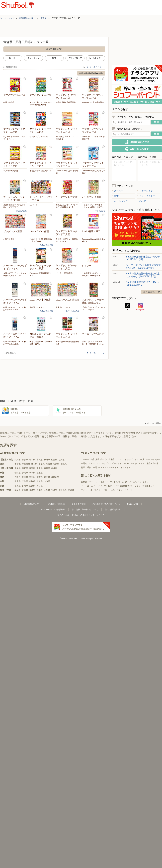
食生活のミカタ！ (37, 307)
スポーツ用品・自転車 (148, 463)
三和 (113, 490)
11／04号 (33, 205)
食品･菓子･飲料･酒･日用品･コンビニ (107, 459)
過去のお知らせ (151, 292)
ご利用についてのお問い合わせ (106, 504)
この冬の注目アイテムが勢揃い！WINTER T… (14, 206)
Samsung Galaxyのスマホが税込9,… (94, 240)
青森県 (43, 18)
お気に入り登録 (25, 78)
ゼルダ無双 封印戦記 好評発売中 (67, 343)
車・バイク (132, 463)
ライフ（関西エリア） (123, 486)
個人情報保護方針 (113, 510)
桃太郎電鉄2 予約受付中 (66, 102)
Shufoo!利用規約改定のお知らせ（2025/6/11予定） (143, 258)
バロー (107, 490)
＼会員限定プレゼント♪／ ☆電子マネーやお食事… (93, 274)
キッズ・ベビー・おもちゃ (114, 463)
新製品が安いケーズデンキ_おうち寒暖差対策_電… (67, 206)
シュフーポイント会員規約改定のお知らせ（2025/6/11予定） (143, 266)
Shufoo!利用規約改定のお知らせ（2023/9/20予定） (143, 283)
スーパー (13, 58)
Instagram (140, 307)
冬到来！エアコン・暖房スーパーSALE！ (67, 240)
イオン (145, 482)
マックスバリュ (117, 482)
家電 (54, 58)
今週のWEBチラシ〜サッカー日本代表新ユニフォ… (15, 274)
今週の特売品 (9, 102)
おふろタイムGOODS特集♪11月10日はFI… (41, 240)
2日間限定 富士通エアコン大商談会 (67, 138)
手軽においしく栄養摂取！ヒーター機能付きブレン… (93, 343)
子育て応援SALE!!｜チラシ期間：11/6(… (41, 343)
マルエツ (108, 486)
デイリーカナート (124, 490)
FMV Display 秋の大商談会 (93, 102)
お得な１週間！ (10, 239)
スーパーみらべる (133, 482)
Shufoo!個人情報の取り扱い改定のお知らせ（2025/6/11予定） (143, 275)
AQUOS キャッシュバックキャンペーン (14, 138)
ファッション (34, 58)
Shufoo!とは (133, 504)
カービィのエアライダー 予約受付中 (93, 138)
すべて (141, 201)
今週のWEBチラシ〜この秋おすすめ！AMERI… (15, 309)
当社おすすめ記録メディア (41, 171)
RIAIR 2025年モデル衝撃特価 (67, 172)
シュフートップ (7, 18)
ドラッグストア (75, 58)
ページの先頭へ (153, 423)
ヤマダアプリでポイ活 (39, 137)
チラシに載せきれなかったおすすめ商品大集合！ (41, 104)
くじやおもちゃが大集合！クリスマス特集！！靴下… (93, 206)
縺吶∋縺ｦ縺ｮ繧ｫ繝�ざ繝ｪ (91, 73)
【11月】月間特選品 (64, 273)
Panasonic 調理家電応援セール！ (40, 274)
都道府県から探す (27, 18)
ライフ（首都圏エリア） (145, 486)
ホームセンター (96, 58)
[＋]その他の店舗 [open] (20, 211)
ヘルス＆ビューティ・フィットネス (114, 468)
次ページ (99, 67)
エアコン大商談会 (11, 171)
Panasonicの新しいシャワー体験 (94, 172)
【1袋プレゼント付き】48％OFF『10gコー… (94, 309)
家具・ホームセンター (150, 459)
